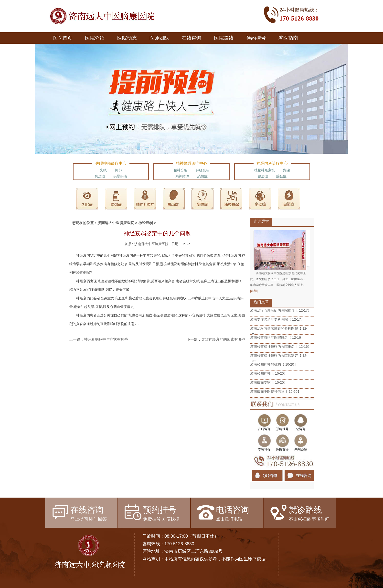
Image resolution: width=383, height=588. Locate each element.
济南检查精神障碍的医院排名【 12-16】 (281, 347)
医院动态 (127, 38)
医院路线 (224, 38)
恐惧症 (202, 176)
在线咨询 (191, 38)
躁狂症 (281, 176)
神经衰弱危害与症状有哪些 (106, 339)
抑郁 (118, 170)
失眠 (103, 170)
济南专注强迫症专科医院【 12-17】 (277, 319)
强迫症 (263, 176)
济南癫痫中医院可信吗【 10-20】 (276, 392)
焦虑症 (100, 176)
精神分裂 (181, 170)
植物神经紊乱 (265, 170)
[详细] (254, 291)
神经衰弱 (202, 170)
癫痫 (287, 170)
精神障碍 (182, 176)
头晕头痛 (120, 176)
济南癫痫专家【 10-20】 (269, 382)
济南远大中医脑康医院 (116, 223)
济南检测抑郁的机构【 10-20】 (274, 364)
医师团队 (159, 38)
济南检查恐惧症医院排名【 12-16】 (277, 338)
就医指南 (288, 38)
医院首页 (63, 38)
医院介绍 (95, 38)
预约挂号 (256, 38)
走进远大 (261, 221)
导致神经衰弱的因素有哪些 (223, 339)
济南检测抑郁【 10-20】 (269, 373)
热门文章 (261, 302)
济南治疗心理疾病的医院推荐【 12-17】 (281, 310)
